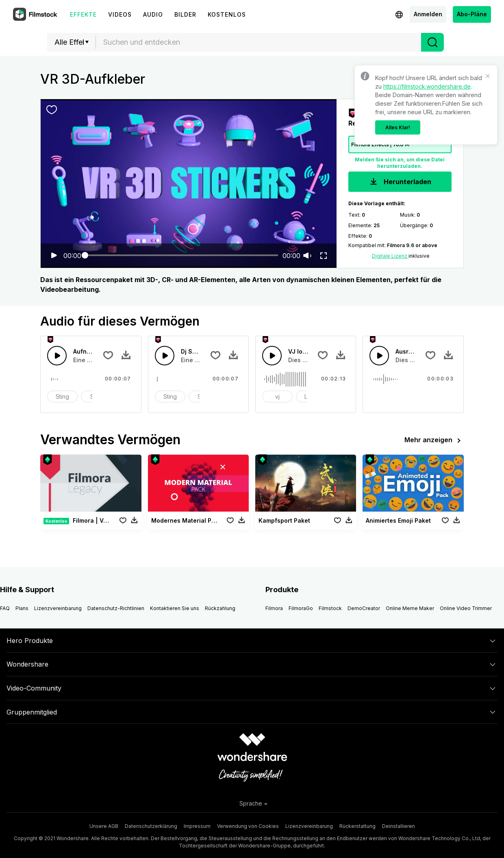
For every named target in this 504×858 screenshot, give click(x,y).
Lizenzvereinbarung (58, 608)
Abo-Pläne (472, 14)
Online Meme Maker (410, 608)
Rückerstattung (357, 826)
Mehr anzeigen (434, 441)
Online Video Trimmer (466, 608)
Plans (22, 608)
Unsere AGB (104, 826)
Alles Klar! (398, 127)
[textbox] (259, 42)
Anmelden (428, 14)
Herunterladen (400, 182)
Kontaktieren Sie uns (175, 608)
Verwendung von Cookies (248, 826)
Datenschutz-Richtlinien (116, 608)
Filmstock (330, 608)
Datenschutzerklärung (151, 826)
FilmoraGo (301, 608)
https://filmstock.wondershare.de (427, 86)
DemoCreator (364, 608)
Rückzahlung (220, 608)
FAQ (5, 608)
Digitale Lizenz (390, 256)
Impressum (197, 826)
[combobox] (259, 42)
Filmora (274, 608)
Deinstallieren (399, 826)
